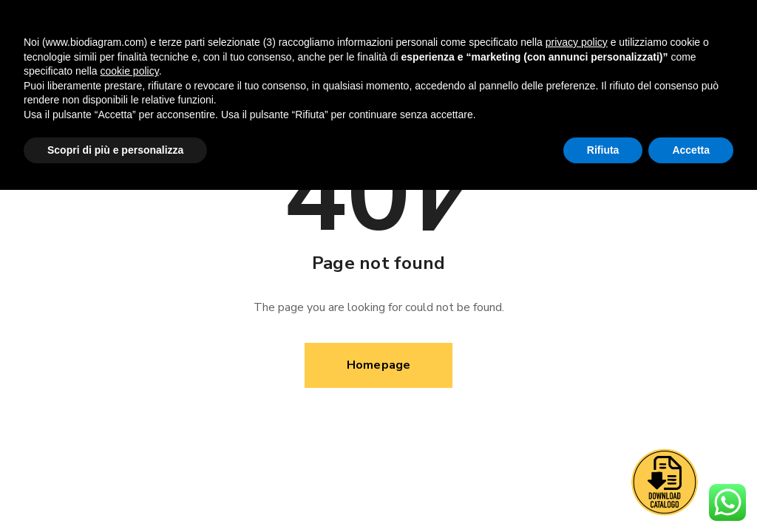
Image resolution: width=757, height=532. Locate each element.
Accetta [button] (691, 150)
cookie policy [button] (130, 71)
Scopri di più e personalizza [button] (115, 150)
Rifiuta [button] (603, 150)
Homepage (379, 365)
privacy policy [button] (577, 42)
